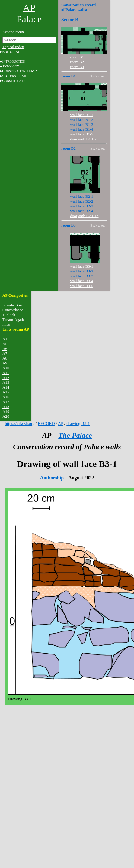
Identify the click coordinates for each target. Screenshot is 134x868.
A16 (6, 397)
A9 (5, 363)
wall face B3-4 (82, 281)
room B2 (77, 62)
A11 (6, 373)
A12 (6, 378)
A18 (6, 407)
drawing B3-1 (78, 424)
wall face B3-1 (82, 266)
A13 (6, 382)
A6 (5, 349)
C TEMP (19, 71)
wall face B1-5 (82, 134)
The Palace (75, 435)
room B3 (77, 67)
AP (61, 424)
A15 (6, 392)
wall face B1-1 (82, 115)
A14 (6, 387)
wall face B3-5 (82, 286)
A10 (6, 368)
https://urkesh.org (20, 424)
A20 (6, 416)
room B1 (77, 57)
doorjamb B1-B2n (84, 139)
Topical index (13, 47)
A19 (6, 411)
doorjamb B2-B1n (84, 216)
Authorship (52, 478)
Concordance (13, 310)
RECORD (46, 424)
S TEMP (15, 76)
